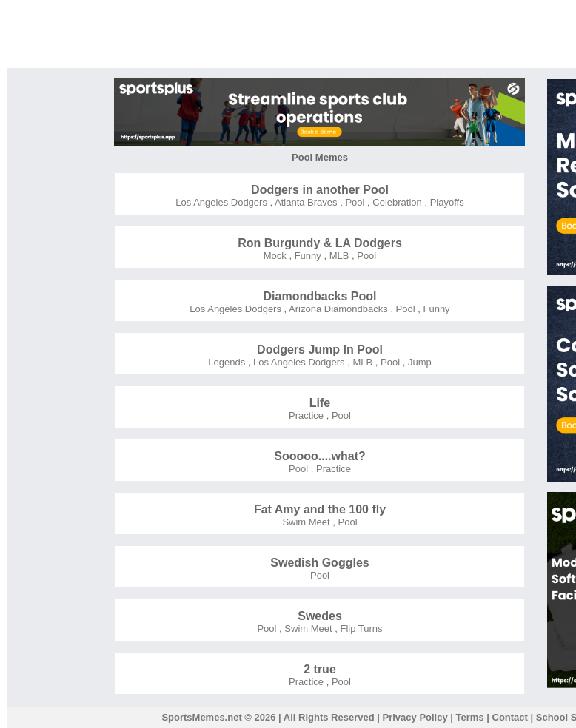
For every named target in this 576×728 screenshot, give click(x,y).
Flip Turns (360, 628)
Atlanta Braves (305, 202)
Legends (227, 362)
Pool (354, 202)
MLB (338, 256)
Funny (307, 256)
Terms (470, 717)
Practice (306, 415)
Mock (275, 256)
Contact (510, 717)
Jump (418, 362)
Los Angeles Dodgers (221, 202)
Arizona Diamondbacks (337, 309)
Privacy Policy (415, 717)
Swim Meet (306, 522)
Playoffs (446, 202)
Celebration (396, 202)
